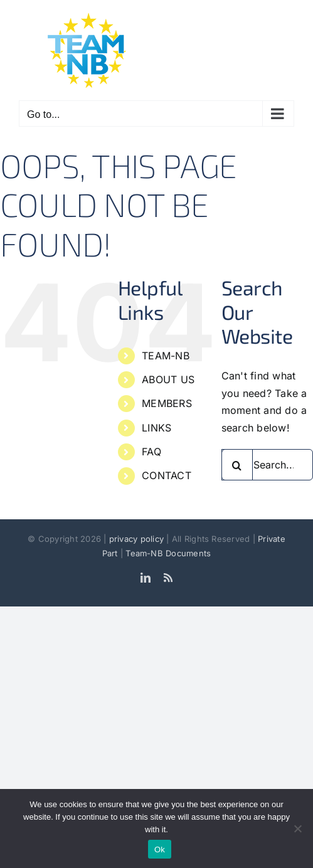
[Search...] (267, 465)
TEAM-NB (166, 356)
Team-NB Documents (168, 553)
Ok (160, 849)
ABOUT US (168, 379)
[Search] (237, 465)
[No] (297, 828)
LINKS (156, 428)
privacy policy (138, 539)
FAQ (151, 452)
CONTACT (167, 475)
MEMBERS (167, 403)
